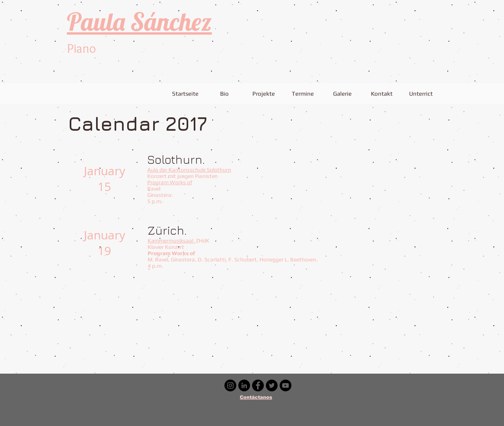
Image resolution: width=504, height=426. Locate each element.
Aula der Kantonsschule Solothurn (189, 170)
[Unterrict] (421, 93)
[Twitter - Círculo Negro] (272, 385)
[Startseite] (185, 93)
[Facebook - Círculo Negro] (258, 385)
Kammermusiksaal (172, 241)
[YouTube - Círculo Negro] (285, 385)
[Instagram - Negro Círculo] (230, 385)
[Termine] (303, 93)
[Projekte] (263, 93)
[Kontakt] (382, 93)
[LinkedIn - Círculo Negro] (244, 385)
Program (158, 182)
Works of (181, 182)
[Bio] (224, 93)
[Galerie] (342, 93)
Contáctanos (256, 397)
